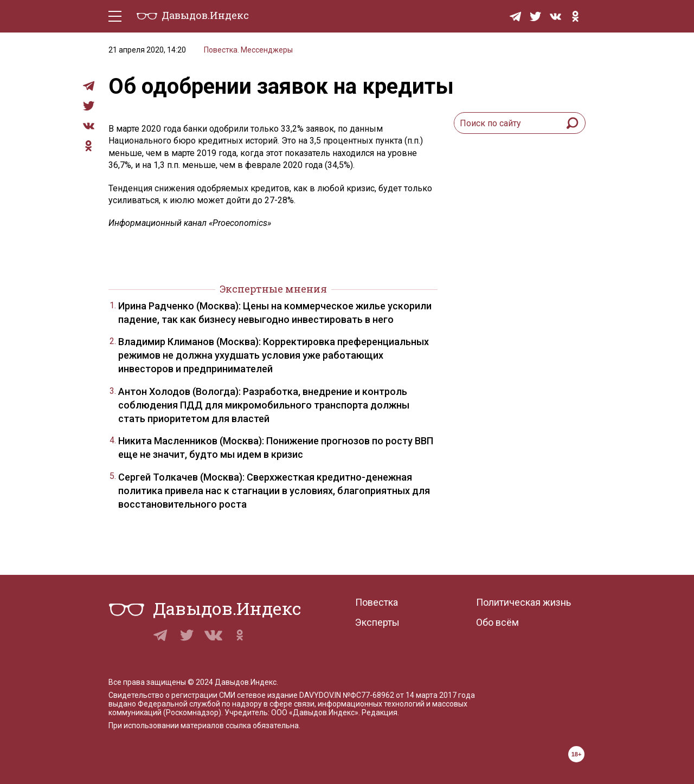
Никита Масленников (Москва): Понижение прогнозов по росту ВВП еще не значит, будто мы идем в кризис (276, 448)
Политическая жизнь (523, 602)
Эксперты (377, 622)
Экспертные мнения (273, 289)
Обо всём (497, 622)
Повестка (377, 602)
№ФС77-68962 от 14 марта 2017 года (409, 695)
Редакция (380, 712)
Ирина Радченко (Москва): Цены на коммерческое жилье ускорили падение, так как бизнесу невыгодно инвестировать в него (275, 313)
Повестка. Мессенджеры (248, 50)
